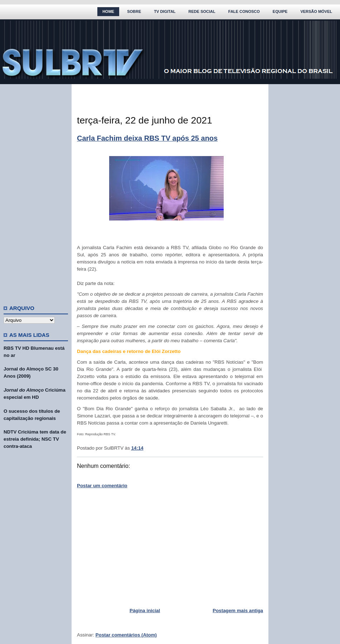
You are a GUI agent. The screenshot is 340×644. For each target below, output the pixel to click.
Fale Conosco (244, 11)
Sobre (134, 11)
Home (108, 11)
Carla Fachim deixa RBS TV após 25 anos (147, 138)
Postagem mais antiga (238, 611)
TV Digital (165, 11)
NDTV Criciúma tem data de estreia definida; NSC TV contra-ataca (35, 439)
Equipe (280, 11)
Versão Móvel (316, 11)
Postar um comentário (102, 486)
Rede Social (202, 11)
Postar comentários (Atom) (126, 635)
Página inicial (145, 611)
